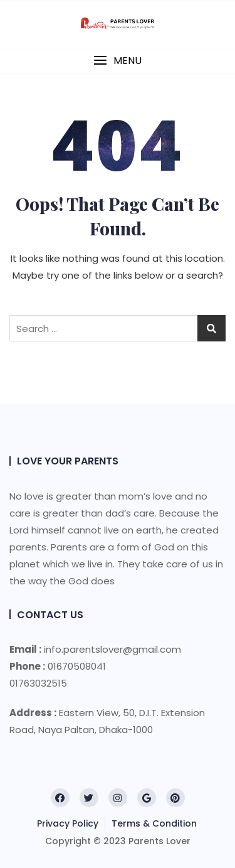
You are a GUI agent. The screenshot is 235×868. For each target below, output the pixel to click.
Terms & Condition (154, 823)
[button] (118, 61)
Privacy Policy (68, 823)
